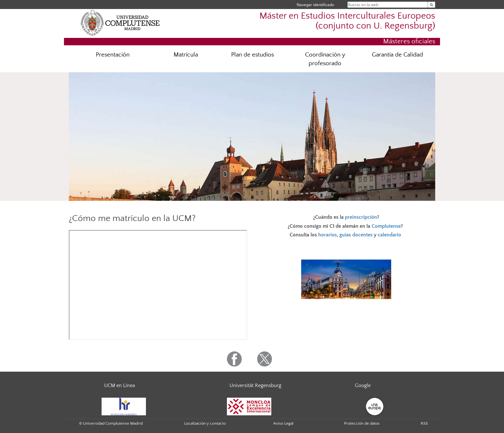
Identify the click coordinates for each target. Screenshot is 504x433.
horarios (328, 235)
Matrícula (186, 55)
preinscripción (361, 217)
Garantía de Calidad (397, 55)
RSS (424, 423)
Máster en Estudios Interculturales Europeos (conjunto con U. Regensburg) (347, 21)
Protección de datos (362, 423)
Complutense (386, 226)
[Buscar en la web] (432, 5)
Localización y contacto (205, 423)
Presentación (113, 55)
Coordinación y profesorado (325, 59)
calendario (389, 235)
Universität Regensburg (255, 385)
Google (363, 385)
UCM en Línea (120, 385)
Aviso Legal (283, 423)
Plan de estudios (252, 55)
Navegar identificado (315, 5)
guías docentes (356, 235)
